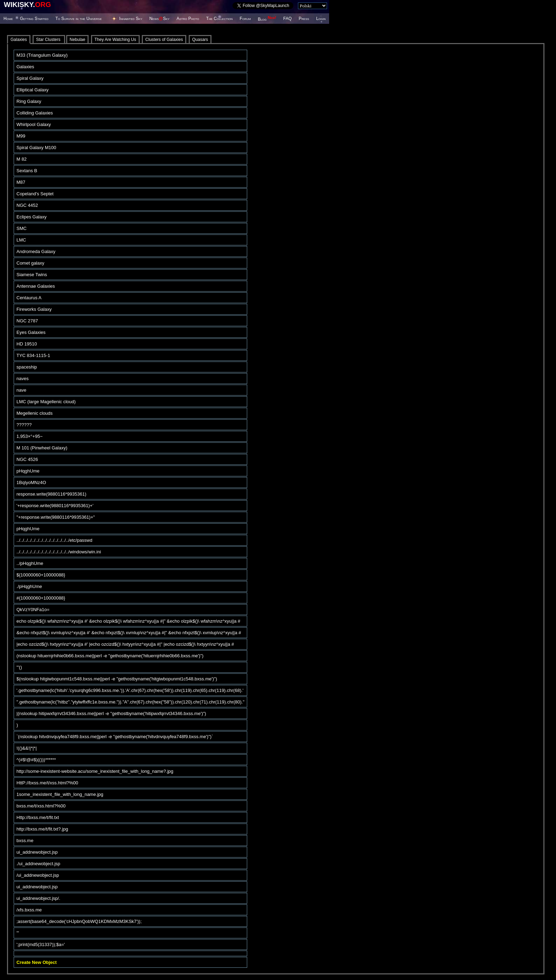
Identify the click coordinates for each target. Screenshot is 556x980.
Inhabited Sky (131, 19)
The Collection (220, 19)
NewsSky (159, 19)
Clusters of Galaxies (164, 40)
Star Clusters (49, 40)
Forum (245, 19)
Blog (267, 19)
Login (321, 19)
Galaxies (19, 40)
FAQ (287, 19)
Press (304, 19)
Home (8, 19)
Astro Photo (188, 19)
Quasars (200, 40)
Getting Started (34, 19)
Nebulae (78, 40)
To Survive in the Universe (78, 19)
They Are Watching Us (115, 40)
